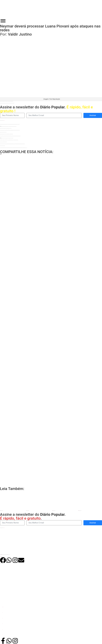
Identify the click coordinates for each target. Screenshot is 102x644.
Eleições (3, 618)
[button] (0, 154)
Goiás (3, 613)
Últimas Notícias (3, 607)
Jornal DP (3, 635)
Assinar (93, 115)
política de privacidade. (4, 120)
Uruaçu (3, 629)
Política (3, 624)
